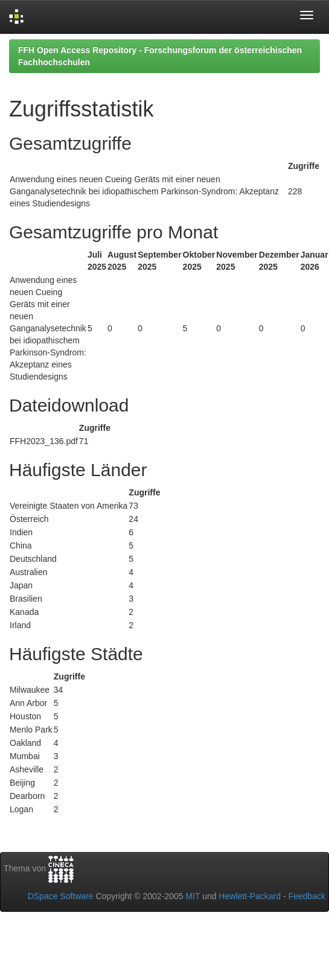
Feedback (307, 896)
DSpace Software (61, 896)
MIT (193, 896)
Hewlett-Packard (250, 896)
